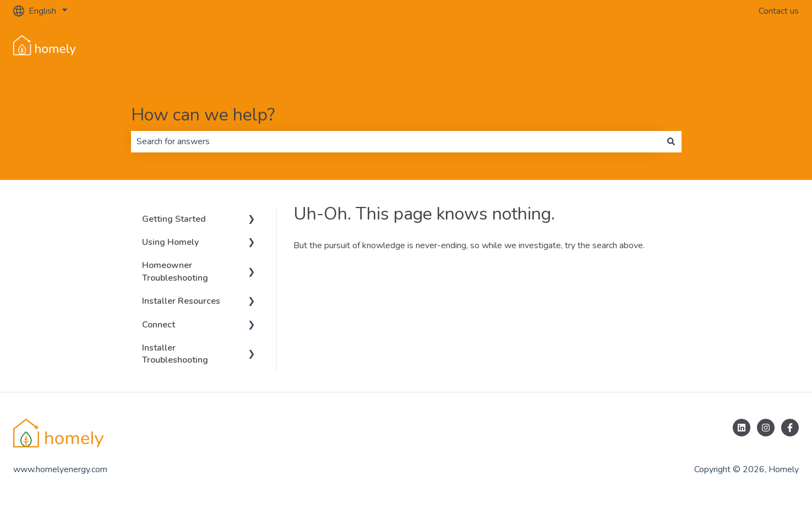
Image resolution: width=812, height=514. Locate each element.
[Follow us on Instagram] (766, 428)
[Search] (671, 141)
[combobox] (396, 141)
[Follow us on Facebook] (790, 428)
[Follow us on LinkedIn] (742, 428)
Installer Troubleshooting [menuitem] (175, 354)
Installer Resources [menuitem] (181, 301)
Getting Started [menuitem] (174, 219)
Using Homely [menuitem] (170, 242)
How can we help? (203, 115)
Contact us (779, 11)
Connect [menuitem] (159, 325)
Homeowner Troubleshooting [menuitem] (175, 271)
